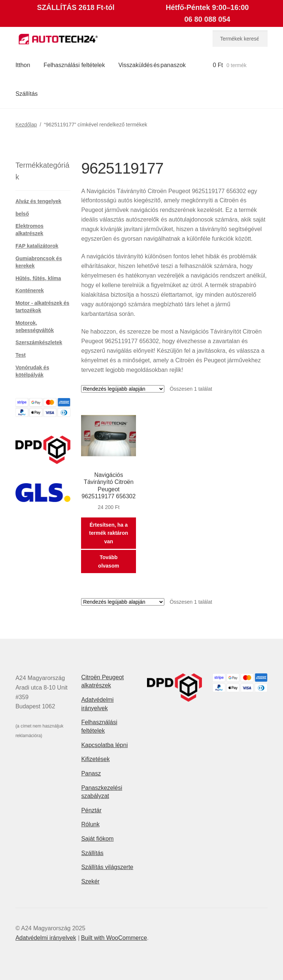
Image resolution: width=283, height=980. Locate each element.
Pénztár (91, 810)
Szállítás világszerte (107, 867)
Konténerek (30, 290)
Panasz (91, 773)
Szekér (90, 881)
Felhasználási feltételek (74, 65)
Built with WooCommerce (114, 938)
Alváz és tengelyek (39, 201)
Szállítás (27, 94)
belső (22, 214)
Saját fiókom (97, 839)
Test (21, 355)
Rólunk (90, 824)
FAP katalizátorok (37, 246)
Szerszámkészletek (39, 342)
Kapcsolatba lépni (104, 745)
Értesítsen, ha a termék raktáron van (109, 533)
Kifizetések (95, 759)
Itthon (23, 65)
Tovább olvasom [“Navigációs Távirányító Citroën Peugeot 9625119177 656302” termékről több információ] (109, 562)
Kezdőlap (26, 125)
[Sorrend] (123, 389)
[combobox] (240, 39)
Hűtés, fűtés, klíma (38, 278)
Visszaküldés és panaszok (152, 65)
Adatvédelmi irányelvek (46, 938)
